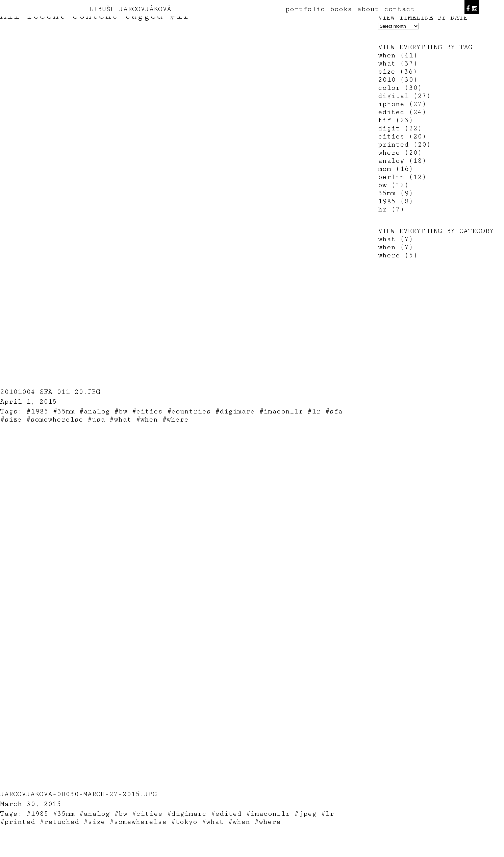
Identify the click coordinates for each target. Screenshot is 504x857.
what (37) (398, 64)
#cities (147, 411)
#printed (18, 822)
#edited (226, 814)
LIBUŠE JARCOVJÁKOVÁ (130, 9)
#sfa (334, 411)
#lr (314, 411)
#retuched (59, 822)
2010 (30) (398, 80)
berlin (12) (402, 177)
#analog (94, 411)
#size (11, 420)
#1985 (37, 411)
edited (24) (402, 112)
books (341, 9)
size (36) (398, 72)
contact (399, 9)
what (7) (396, 239)
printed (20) (404, 145)
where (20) (400, 153)
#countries (189, 411)
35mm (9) (396, 193)
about (368, 9)
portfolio (305, 9)
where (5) (398, 255)
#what (120, 420)
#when (147, 420)
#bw (121, 411)
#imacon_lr (281, 411)
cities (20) (402, 136)
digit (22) (400, 128)
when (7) (396, 247)
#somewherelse (55, 420)
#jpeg (305, 814)
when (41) (398, 55)
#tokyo (184, 822)
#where (175, 420)
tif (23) (396, 120)
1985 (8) (396, 201)
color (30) (400, 88)
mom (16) (396, 169)
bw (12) (393, 185)
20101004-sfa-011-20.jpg (50, 392)
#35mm (64, 411)
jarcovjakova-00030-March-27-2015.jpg (79, 794)
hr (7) (391, 209)
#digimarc (235, 411)
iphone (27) (402, 104)
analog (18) (402, 161)
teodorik (303, 853)
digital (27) (404, 96)
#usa (96, 420)
